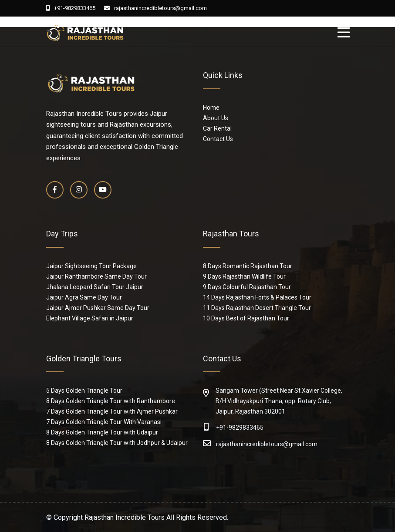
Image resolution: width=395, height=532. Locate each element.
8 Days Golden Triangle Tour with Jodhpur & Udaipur (117, 443)
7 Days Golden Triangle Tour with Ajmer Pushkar (112, 411)
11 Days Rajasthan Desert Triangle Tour (257, 308)
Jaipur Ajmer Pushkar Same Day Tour (98, 308)
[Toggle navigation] (346, 33)
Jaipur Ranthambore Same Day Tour (96, 276)
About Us (216, 118)
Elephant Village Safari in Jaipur (90, 318)
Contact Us (218, 139)
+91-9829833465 (71, 8)
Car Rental (217, 128)
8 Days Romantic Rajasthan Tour (248, 266)
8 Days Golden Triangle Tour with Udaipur (102, 432)
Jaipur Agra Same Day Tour (84, 297)
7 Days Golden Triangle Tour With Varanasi (104, 422)
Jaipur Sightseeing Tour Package (91, 266)
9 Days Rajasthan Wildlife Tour (244, 276)
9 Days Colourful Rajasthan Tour (247, 287)
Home (211, 108)
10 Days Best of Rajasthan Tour (246, 318)
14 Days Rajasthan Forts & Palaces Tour (257, 297)
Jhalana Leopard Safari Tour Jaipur (95, 287)
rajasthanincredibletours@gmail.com (155, 8)
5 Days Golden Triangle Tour (84, 391)
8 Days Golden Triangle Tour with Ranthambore (111, 401)
